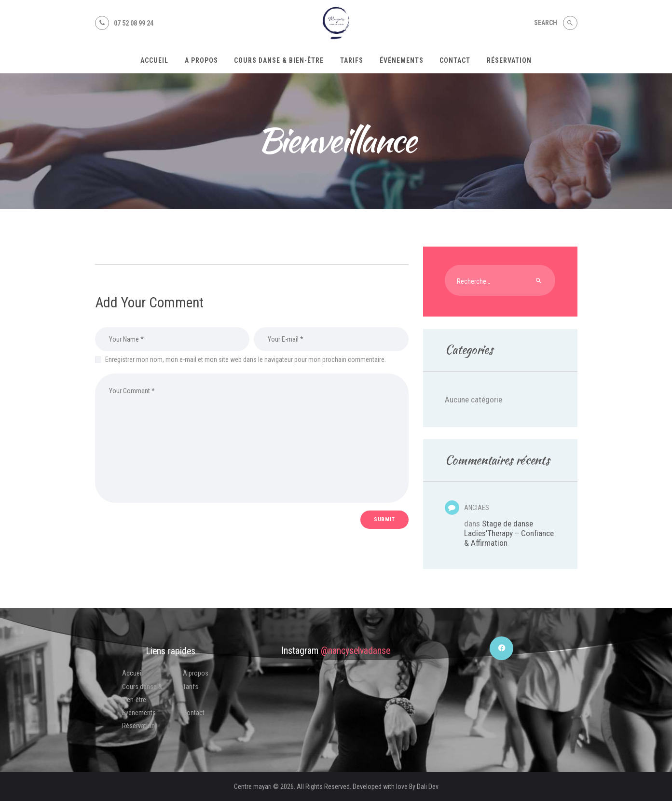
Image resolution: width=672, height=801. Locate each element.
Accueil (132, 673)
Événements (139, 713)
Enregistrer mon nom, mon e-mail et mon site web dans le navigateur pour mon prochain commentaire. (246, 359)
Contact (194, 713)
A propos (196, 673)
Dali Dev (428, 787)
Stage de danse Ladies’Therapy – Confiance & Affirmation (509, 533)
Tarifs (191, 687)
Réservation (138, 726)
